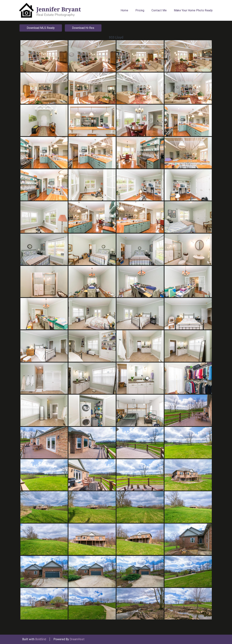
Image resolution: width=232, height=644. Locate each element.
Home (124, 10)
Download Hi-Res (83, 28)
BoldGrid (41, 639)
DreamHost (77, 639)
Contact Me (159, 10)
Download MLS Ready (41, 28)
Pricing (140, 10)
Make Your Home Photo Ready (193, 10)
